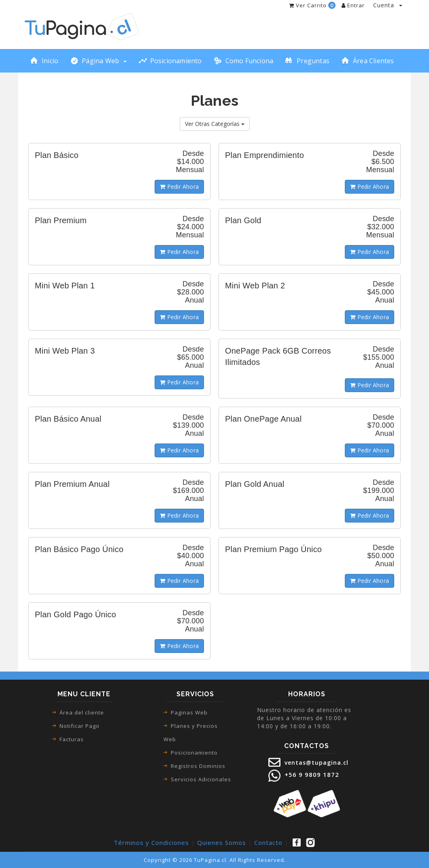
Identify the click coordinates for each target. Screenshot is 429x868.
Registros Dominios (198, 766)
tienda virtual (39, 852)
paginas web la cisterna (155, 852)
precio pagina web (262, 852)
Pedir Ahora (179, 187)
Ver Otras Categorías (215, 124)
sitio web (239, 852)
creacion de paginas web (255, 852)
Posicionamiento (194, 753)
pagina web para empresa (247, 852)
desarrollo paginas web (307, 852)
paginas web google (89, 852)
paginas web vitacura (162, 852)
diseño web (236, 852)
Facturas (72, 739)
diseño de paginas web (230, 852)
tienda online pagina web (50, 852)
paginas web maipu (119, 852)
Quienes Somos (222, 842)
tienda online (43, 852)
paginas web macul (113, 852)
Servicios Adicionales (201, 779)
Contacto (268, 842)
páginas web (30, 852)
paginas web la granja (209, 852)
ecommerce (65, 852)
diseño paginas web (224, 852)
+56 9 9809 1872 (311, 774)
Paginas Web (189, 712)
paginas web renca (148, 852)
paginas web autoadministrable (290, 852)
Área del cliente (82, 712)
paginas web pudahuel (193, 852)
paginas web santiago (141, 852)
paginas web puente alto (126, 852)
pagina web (34, 852)
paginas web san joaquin (170, 852)
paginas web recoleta (134, 852)
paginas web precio (281, 852)
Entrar (353, 5)
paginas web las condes (97, 852)
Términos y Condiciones (151, 842)
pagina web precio (269, 852)
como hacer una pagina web (72, 852)
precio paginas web (275, 852)
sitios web (241, 852)
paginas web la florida (177, 852)
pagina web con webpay (298, 852)
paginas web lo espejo (201, 852)
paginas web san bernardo (105, 852)
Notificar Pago (80, 726)
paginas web (26, 852)
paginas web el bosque (185, 852)
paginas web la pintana (216, 852)
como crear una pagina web (81, 852)
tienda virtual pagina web (59, 852)
